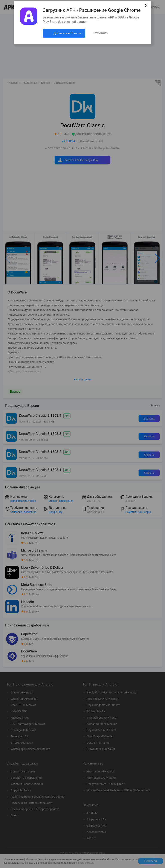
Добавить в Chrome (67, 33)
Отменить (100, 33)
